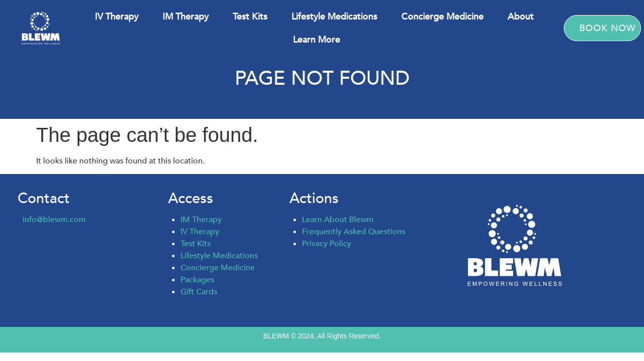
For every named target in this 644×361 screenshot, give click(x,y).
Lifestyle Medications (334, 17)
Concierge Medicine (442, 17)
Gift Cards (199, 292)
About (521, 17)
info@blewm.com (54, 220)
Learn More (316, 40)
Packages (197, 280)
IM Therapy (186, 17)
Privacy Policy (327, 244)
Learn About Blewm (338, 220)
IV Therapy (117, 17)
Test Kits (250, 17)
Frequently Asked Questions (354, 232)
